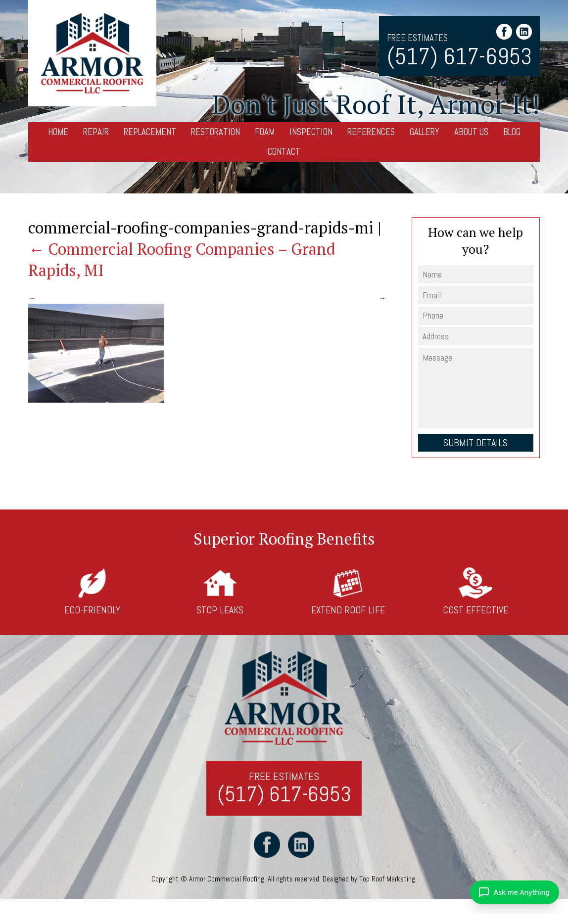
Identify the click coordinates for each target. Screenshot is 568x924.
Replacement (150, 132)
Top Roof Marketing (387, 879)
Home (58, 132)
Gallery (425, 132)
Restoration (215, 132)
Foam (265, 132)
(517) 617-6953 (459, 57)
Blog (512, 132)
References (371, 132)
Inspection (311, 132)
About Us (471, 132)
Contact (284, 152)
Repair (96, 132)
